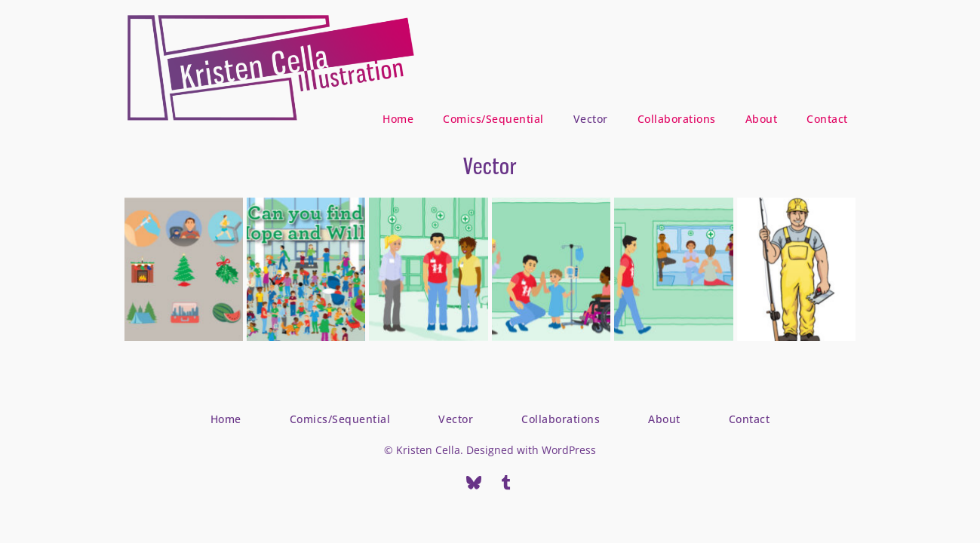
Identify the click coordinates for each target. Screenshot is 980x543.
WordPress (569, 450)
